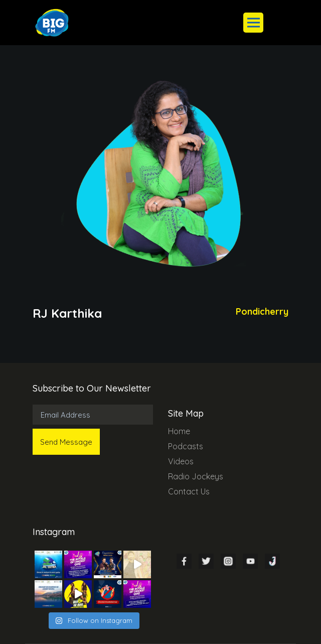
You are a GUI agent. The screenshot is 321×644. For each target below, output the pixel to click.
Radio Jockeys (196, 476)
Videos (181, 461)
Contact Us (189, 491)
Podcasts (186, 446)
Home (179, 431)
